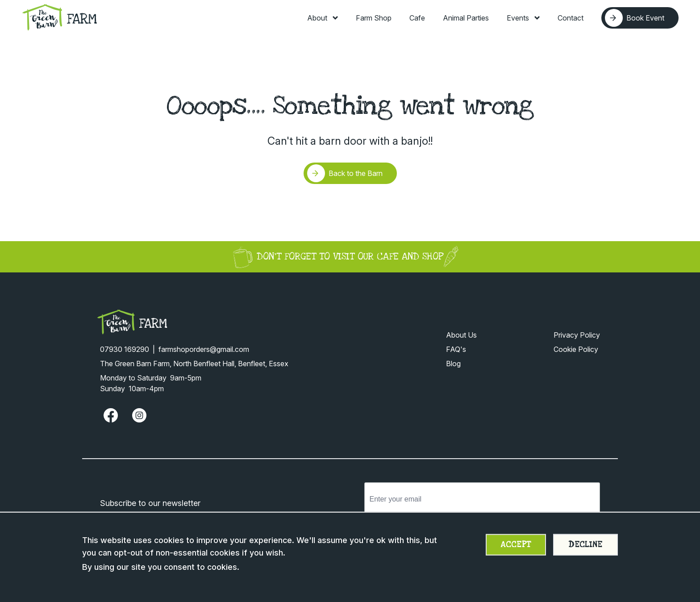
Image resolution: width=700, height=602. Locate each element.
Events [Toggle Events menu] (523, 18)
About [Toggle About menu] (323, 18)
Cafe (417, 18)
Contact (571, 18)
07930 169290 (125, 349)
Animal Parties (466, 18)
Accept (516, 545)
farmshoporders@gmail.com (204, 349)
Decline (585, 545)
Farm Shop (374, 18)
